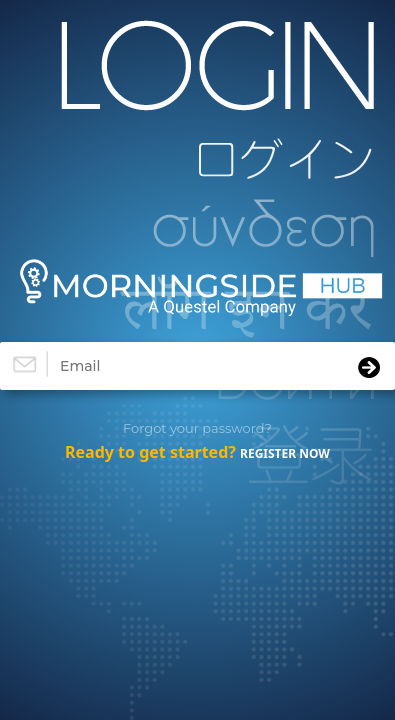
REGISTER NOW (285, 453)
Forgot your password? (197, 428)
